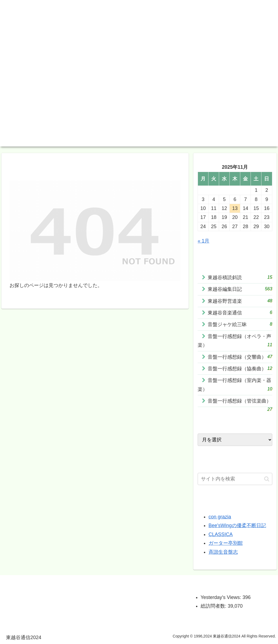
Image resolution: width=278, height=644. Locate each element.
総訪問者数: (214, 606)
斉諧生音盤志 (223, 552)
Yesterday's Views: (222, 597)
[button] (267, 479)
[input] (235, 479)
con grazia (220, 517)
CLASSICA (221, 534)
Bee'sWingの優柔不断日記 (237, 525)
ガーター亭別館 (226, 543)
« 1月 (203, 241)
